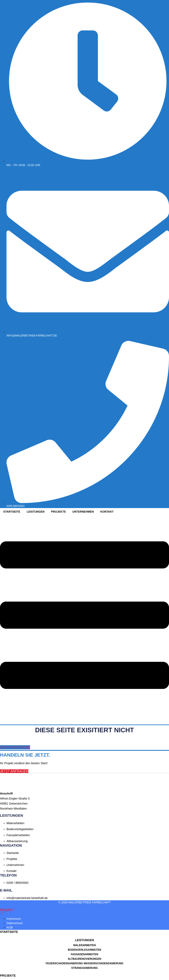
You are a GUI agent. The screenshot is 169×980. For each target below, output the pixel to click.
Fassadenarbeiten (84, 954)
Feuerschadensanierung (64, 963)
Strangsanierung (85, 968)
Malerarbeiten (84, 945)
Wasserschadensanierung (103, 963)
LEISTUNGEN (84, 940)
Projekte (58, 512)
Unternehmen (83, 512)
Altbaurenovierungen (85, 959)
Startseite (12, 512)
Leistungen (36, 512)
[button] (84, 940)
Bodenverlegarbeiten (84, 950)
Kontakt (107, 512)
